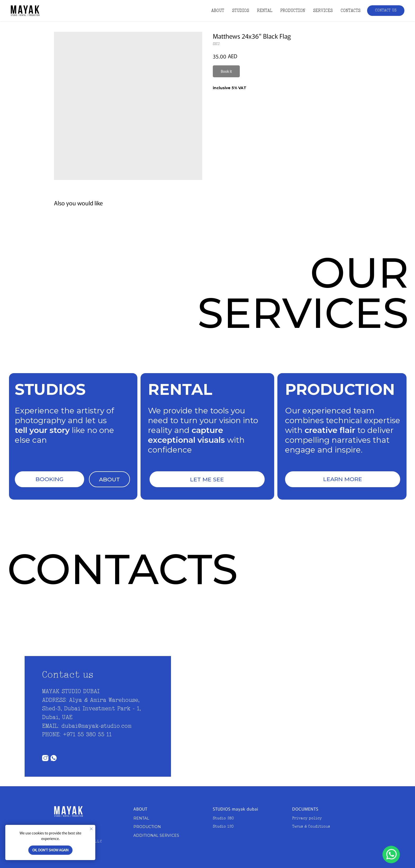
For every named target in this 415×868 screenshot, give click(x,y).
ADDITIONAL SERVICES (156, 835)
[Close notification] (91, 829)
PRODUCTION (293, 11)
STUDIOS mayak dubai (236, 809)
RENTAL (265, 11)
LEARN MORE (343, 479)
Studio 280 (223, 818)
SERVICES (323, 11)
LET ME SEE (207, 479)
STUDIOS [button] (241, 11)
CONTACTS (351, 11)
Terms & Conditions (311, 827)
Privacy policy (307, 818)
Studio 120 (223, 827)
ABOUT (218, 11)
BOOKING (49, 479)
